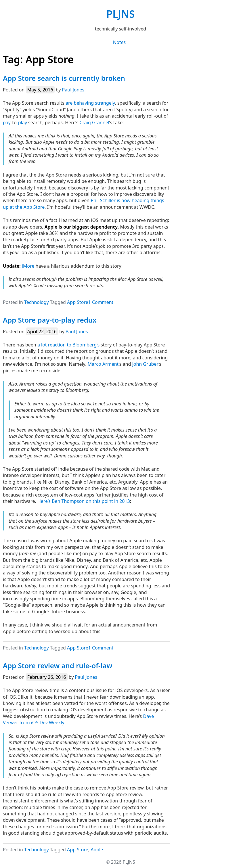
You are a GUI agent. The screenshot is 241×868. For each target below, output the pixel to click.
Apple (97, 850)
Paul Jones (73, 90)
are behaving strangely (90, 103)
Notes (119, 42)
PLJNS (121, 14)
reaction (57, 345)
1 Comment (101, 302)
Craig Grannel (94, 122)
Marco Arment (103, 364)
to (69, 345)
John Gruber (145, 364)
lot (44, 345)
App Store (78, 302)
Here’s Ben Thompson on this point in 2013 (84, 501)
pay (7, 122)
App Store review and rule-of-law (58, 665)
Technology (37, 302)
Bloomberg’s (86, 345)
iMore (28, 266)
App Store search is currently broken (64, 78)
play (23, 122)
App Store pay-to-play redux (50, 320)
